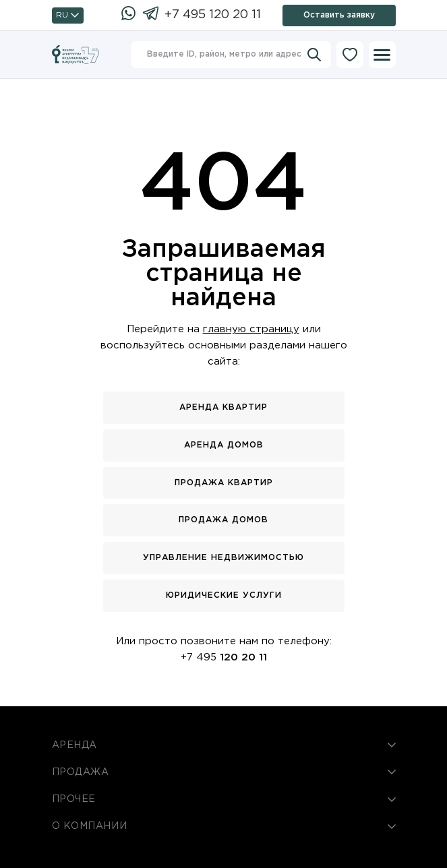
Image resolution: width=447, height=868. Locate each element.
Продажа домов (224, 520)
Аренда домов (224, 445)
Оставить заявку (339, 15)
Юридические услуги (224, 595)
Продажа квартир (224, 483)
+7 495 (224, 657)
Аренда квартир (224, 407)
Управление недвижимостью (224, 558)
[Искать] (314, 55)
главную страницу (251, 329)
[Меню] (382, 55)
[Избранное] (350, 55)
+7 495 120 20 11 (213, 15)
